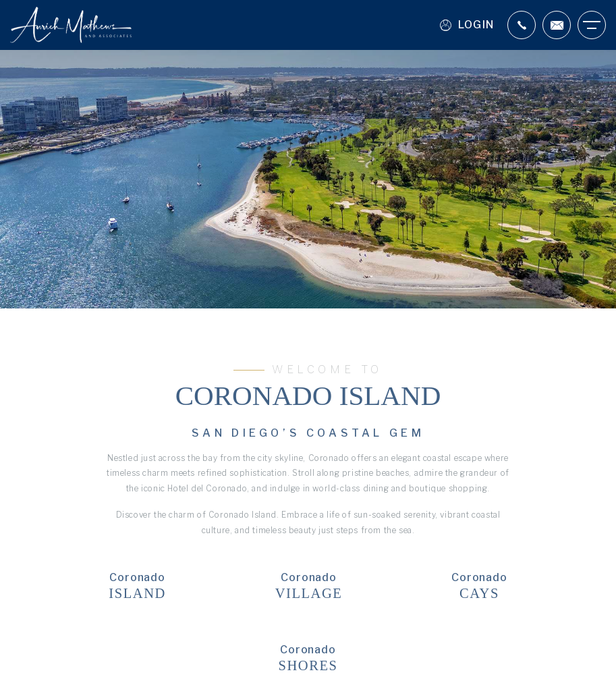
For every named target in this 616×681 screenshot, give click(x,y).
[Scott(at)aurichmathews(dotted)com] (557, 25)
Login (467, 25)
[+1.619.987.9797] (522, 25)
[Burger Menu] (592, 25)
